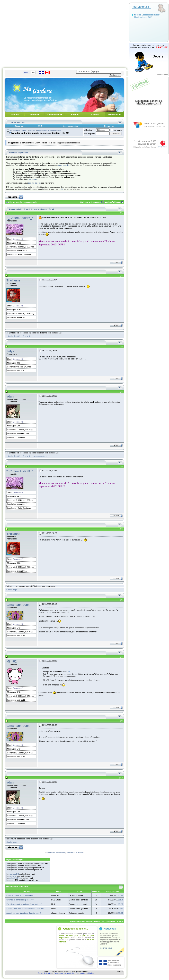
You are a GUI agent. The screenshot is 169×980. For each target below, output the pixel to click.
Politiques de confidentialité (64, 973)
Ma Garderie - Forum (18, 131)
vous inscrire (64, 165)
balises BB (14, 874)
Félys (10, 351)
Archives (106, 921)
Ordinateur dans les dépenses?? (20, 900)
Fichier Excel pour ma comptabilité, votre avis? (26, 909)
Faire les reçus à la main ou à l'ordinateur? (24, 904)
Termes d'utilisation (45, 973)
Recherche (109, 126)
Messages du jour (71, 126)
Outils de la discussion (91, 202)
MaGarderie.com (93, 921)
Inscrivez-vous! (106, 948)
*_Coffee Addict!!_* (20, 218)
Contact (95, 115)
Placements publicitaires (85, 973)
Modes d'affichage (113, 202)
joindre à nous (34, 183)
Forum (33, 115)
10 (122, 778)
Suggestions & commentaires (49, 131)
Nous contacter (77, 921)
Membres (113, 115)
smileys (13, 876)
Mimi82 (12, 661)
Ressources (53, 115)
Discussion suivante (75, 853)
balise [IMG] (14, 878)
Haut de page (117, 921)
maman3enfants (41, 456)
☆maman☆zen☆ (19, 605)
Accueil (15, 115)
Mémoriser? (117, 130)
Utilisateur (88, 130)
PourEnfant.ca (140, 7)
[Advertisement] (32, 33)
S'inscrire (19, 126)
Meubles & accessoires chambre (147, 15)
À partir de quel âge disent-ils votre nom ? (24, 913)
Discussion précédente (55, 853)
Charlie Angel (28, 336)
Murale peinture (141, 17)
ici (62, 189)
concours (33, 179)
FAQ (73, 115)
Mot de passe (90, 134)
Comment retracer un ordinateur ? (21, 895)
